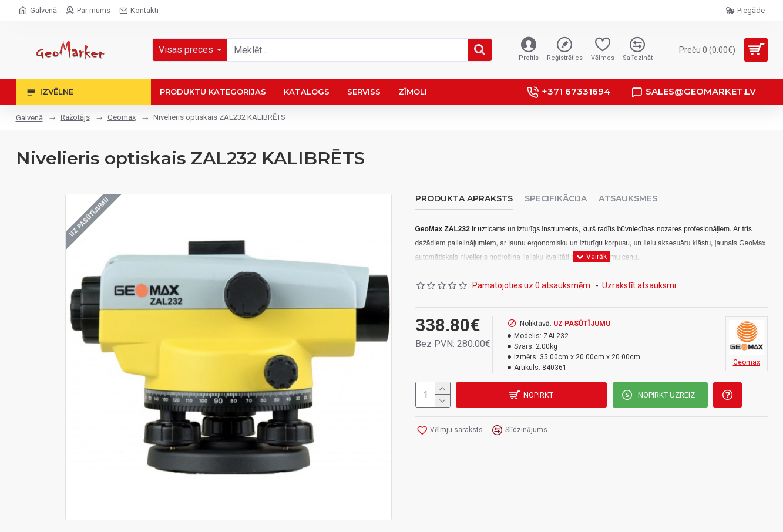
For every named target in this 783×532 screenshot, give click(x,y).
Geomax (122, 117)
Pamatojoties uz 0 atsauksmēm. (532, 284)
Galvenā (29, 118)
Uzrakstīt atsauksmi (639, 284)
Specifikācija (556, 199)
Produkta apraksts (464, 199)
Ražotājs (75, 117)
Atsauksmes (628, 199)
